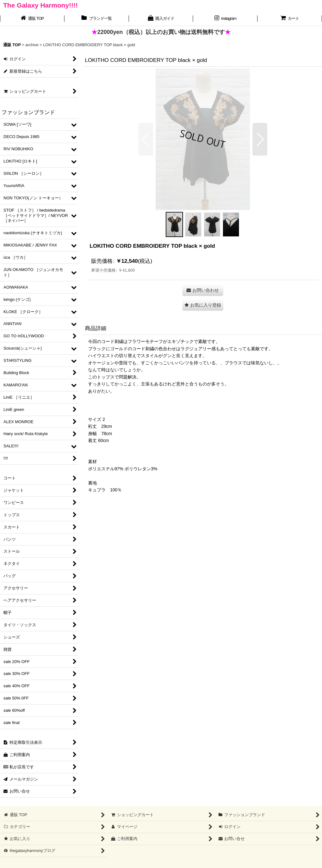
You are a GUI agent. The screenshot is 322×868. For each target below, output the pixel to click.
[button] (146, 139)
